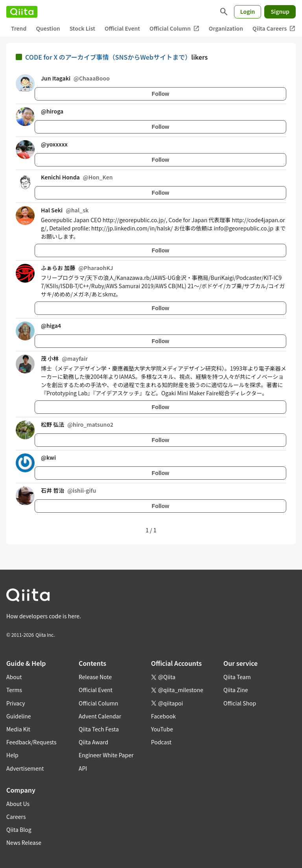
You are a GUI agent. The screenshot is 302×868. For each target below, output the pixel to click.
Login (248, 11)
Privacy (16, 703)
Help (12, 755)
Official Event (122, 28)
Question (48, 28)
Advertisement (25, 768)
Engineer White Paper (106, 755)
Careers (16, 817)
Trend (19, 28)
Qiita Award (93, 742)
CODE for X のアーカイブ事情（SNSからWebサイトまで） (108, 57)
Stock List (82, 28)
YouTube (162, 729)
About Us (18, 804)
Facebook (163, 716)
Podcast (161, 742)
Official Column (174, 28)
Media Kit (18, 729)
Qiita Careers (274, 28)
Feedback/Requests (31, 742)
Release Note (95, 677)
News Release (24, 842)
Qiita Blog (19, 830)
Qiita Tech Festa (99, 729)
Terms (14, 690)
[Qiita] (22, 12)
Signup (280, 11)
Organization (226, 28)
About (14, 677)
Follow (160, 94)
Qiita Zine (236, 690)
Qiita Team (237, 677)
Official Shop (240, 703)
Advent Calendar (100, 716)
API (83, 768)
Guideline (19, 716)
